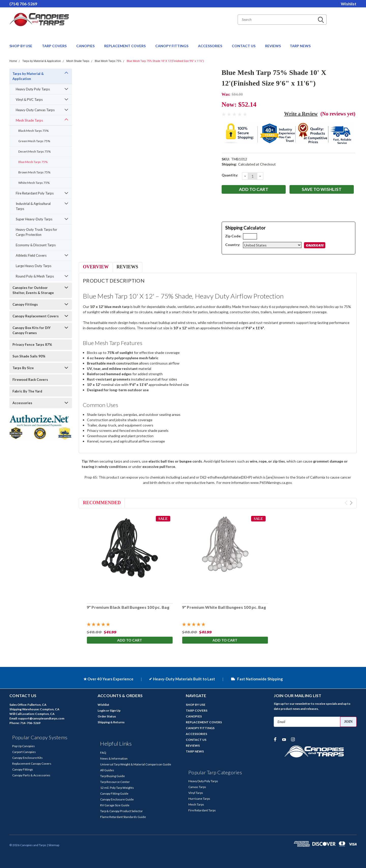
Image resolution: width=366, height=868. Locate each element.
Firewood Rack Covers (30, 380)
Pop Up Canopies (24, 746)
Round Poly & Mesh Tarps (35, 276)
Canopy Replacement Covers (36, 316)
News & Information (114, 758)
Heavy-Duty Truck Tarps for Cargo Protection (36, 232)
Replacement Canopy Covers (32, 764)
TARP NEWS (300, 46)
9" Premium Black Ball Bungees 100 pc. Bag (128, 607)
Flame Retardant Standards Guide (123, 817)
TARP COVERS (55, 46)
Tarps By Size (23, 368)
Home (13, 61)
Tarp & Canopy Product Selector (121, 811)
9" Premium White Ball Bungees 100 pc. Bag (224, 607)
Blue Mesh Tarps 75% (108, 61)
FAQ (103, 753)
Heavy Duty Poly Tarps (33, 89)
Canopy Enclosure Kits (27, 758)
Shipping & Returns (111, 722)
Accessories (22, 403)
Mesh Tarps (196, 804)
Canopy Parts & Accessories (31, 775)
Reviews (127, 267)
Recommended (102, 503)
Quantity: (230, 175)
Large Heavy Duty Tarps (34, 266)
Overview (96, 267)
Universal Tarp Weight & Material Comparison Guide (136, 764)
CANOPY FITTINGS (172, 46)
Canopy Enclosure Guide (117, 799)
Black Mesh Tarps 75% (33, 131)
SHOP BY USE (21, 46)
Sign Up (115, 710)
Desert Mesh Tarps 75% (34, 151)
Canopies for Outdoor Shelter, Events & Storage (33, 290)
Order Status (107, 716)
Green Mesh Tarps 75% (34, 141)
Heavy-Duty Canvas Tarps (35, 110)
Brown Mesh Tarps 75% (34, 172)
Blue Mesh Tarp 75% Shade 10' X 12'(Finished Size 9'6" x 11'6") (165, 61)
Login (102, 710)
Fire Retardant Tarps (202, 810)
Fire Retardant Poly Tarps (35, 193)
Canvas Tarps (197, 787)
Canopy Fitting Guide (114, 793)
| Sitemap (53, 845)
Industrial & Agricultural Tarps (33, 206)
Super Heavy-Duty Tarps (34, 219)
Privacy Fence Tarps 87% (32, 345)
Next (351, 503)
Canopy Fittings (25, 304)
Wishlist (349, 4)
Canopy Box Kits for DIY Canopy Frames (32, 330)
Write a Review (301, 114)
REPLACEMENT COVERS (125, 46)
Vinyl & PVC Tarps (29, 100)
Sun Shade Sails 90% (29, 356)
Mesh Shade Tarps (78, 61)
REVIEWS (273, 46)
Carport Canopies (24, 752)
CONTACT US (244, 46)
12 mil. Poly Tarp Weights (117, 788)
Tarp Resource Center (115, 782)
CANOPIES (86, 46)
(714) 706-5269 (23, 4)
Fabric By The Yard (27, 391)
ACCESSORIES (210, 46)
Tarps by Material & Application (42, 61)
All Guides (107, 770)
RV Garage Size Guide (115, 805)
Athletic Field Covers (31, 255)
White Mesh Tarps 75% (34, 183)
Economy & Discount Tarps (36, 245)
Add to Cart (130, 640)
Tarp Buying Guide (112, 776)
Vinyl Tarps (196, 793)
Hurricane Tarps (199, 799)
